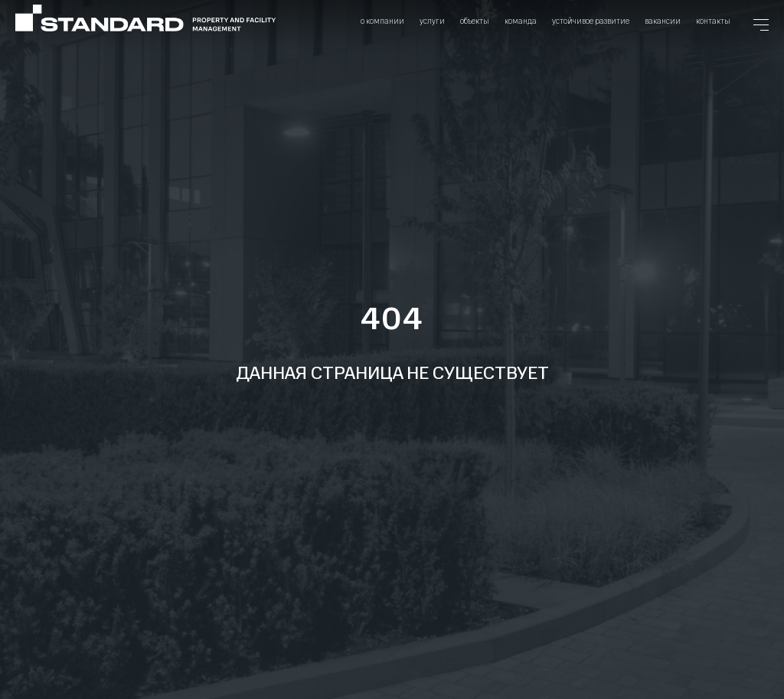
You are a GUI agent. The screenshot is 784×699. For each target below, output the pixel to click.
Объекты (475, 21)
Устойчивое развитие (591, 21)
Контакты (713, 21)
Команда (521, 21)
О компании (382, 21)
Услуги (432, 21)
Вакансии (663, 21)
